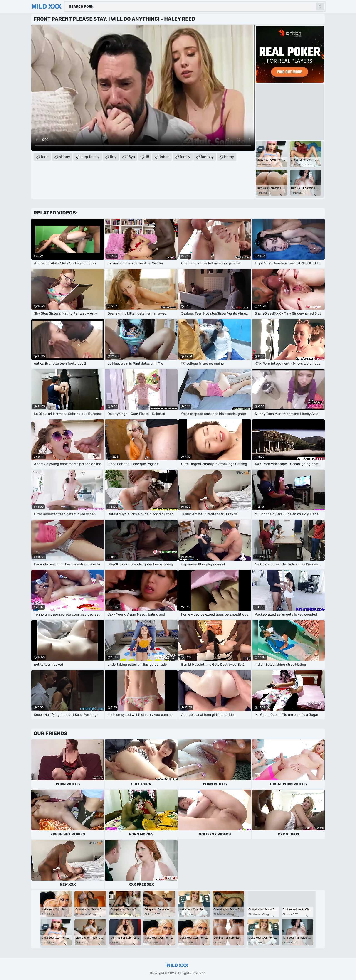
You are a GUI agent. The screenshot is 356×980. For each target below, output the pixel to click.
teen (45, 157)
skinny (65, 157)
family (185, 157)
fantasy (207, 157)
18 (147, 157)
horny (229, 157)
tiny (113, 157)
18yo (131, 157)
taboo (164, 157)
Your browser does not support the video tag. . (143, 88)
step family (90, 157)
